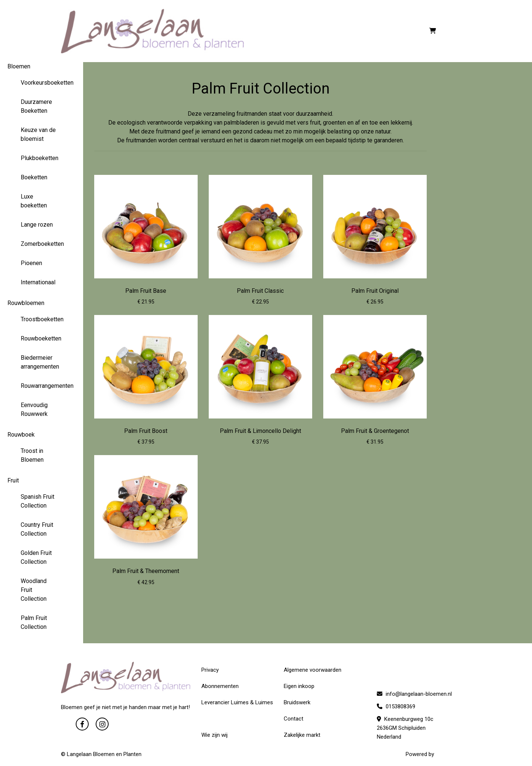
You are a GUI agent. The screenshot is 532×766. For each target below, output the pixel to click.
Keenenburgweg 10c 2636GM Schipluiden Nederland (405, 728)
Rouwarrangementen (42, 386)
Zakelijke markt (302, 735)
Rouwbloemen (26, 303)
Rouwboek (21, 435)
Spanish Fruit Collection (37, 501)
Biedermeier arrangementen (40, 362)
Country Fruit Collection (37, 529)
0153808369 (396, 706)
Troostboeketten (42, 319)
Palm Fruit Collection (34, 622)
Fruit (13, 480)
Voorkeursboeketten (42, 83)
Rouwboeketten (41, 338)
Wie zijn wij (214, 735)
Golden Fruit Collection (36, 557)
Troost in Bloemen (32, 455)
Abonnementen (220, 686)
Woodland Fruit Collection (34, 590)
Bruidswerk (297, 702)
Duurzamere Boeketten (36, 106)
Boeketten (34, 177)
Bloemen (19, 66)
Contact (294, 719)
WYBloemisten (453, 754)
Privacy (210, 670)
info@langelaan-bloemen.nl (414, 694)
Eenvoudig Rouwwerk (34, 409)
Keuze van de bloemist (38, 134)
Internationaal (38, 282)
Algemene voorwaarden (313, 670)
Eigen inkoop (299, 686)
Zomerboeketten (42, 244)
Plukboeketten (40, 158)
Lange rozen (37, 225)
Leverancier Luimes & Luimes (237, 702)
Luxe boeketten (34, 201)
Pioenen (31, 263)
